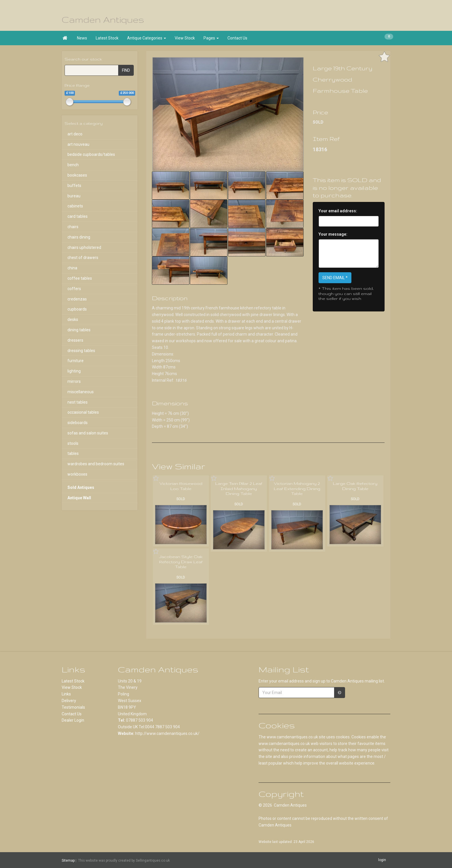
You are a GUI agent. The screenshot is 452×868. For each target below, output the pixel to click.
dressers (75, 340)
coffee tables (80, 278)
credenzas (77, 299)
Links (66, 694)
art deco (75, 134)
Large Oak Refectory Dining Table (355, 486)
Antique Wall (79, 498)
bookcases (77, 175)
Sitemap (68, 860)
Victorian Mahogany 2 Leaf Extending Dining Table (297, 488)
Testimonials (73, 707)
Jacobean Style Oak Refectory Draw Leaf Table (181, 562)
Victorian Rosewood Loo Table (181, 486)
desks (73, 319)
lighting (74, 371)
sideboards (78, 423)
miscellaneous (81, 392)
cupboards (77, 309)
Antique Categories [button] (147, 38)
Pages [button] (211, 38)
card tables (78, 216)
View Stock (185, 38)
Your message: (333, 234)
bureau (74, 196)
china (72, 268)
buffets (74, 186)
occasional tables (83, 412)
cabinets (75, 206)
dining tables (79, 330)
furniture (76, 361)
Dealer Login (73, 720)
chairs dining (79, 237)
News (82, 38)
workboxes (77, 474)
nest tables (78, 402)
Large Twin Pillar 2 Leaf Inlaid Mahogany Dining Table (239, 488)
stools (73, 443)
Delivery (69, 701)
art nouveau (78, 144)
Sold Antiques (81, 487)
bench (73, 165)
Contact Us (237, 38)
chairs (73, 227)
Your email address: (338, 211)
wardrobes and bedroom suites (96, 464)
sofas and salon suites (88, 433)
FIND (126, 70)
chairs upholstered (84, 247)
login (382, 860)
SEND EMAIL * (335, 278)
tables (73, 453)
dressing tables (81, 351)
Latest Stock (107, 38)
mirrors (74, 381)
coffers (74, 289)
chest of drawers (83, 258)
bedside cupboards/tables (91, 154)
